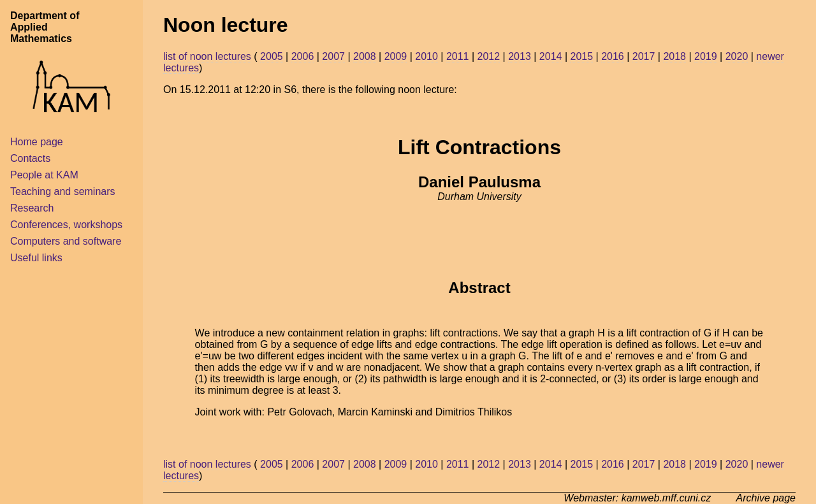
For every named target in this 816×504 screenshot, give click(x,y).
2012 (489, 56)
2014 (551, 56)
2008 (365, 56)
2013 (520, 56)
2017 (644, 56)
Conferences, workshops (66, 225)
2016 (613, 56)
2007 (333, 56)
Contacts (30, 158)
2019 (706, 56)
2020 (737, 56)
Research (32, 208)
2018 (674, 56)
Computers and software (66, 241)
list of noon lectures (207, 56)
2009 (396, 56)
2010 (426, 56)
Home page (37, 142)
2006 (303, 56)
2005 (272, 56)
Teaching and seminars (63, 191)
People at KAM (44, 175)
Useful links (36, 258)
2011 (458, 56)
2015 (581, 56)
